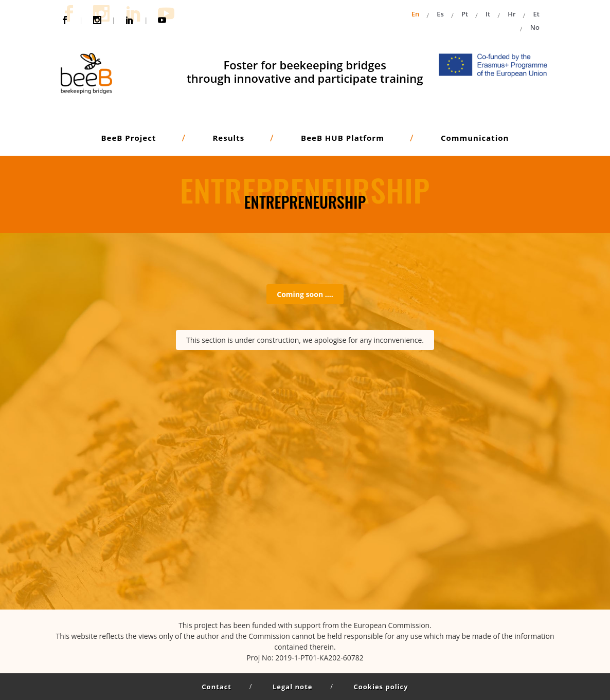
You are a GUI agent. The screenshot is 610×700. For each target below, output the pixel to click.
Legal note (292, 687)
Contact (217, 687)
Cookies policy (381, 687)
